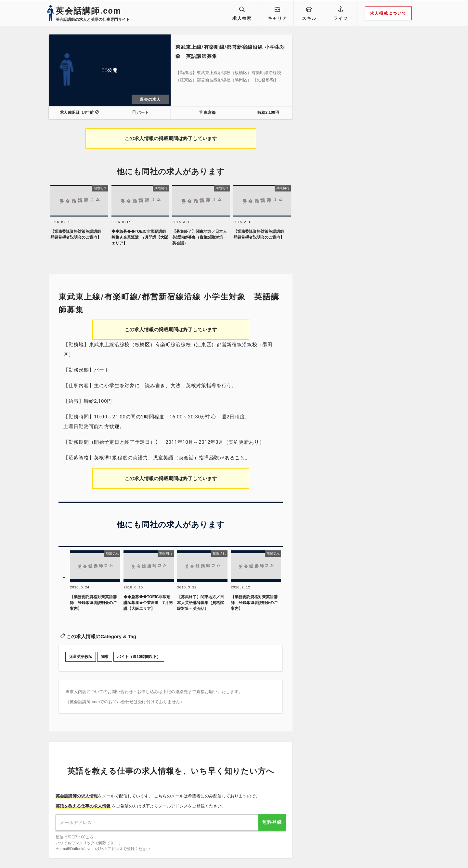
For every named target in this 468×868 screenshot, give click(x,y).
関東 (105, 658)
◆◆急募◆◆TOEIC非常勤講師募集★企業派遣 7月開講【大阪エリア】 (140, 238)
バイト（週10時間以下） (139, 658)
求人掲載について (392, 13)
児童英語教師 (81, 658)
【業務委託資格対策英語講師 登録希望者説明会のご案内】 (78, 235)
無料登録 (272, 823)
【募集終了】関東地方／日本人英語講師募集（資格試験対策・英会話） (200, 238)
